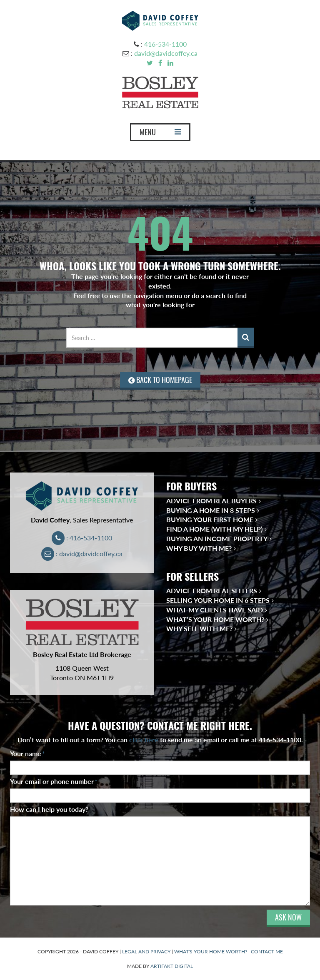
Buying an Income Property (217, 539)
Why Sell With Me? (199, 628)
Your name (27, 753)
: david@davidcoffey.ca (82, 553)
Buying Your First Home (210, 519)
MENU (160, 134)
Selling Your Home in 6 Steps (218, 600)
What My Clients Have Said (215, 610)
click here (144, 740)
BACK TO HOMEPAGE (160, 380)
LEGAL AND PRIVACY (146, 951)
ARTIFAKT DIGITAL (172, 966)
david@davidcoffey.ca (166, 53)
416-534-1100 (165, 44)
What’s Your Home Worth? (215, 619)
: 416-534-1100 (82, 538)
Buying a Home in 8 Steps (211, 510)
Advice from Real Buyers (211, 501)
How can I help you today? (49, 809)
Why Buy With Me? (199, 548)
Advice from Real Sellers (212, 591)
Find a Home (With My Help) (214, 529)
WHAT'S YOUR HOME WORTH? (211, 951)
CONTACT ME (267, 951)
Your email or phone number (54, 781)
